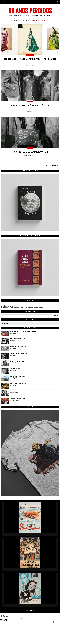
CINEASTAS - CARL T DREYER (16, 369)
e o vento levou (30, 55)
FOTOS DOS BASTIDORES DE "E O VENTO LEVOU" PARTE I (30, 152)
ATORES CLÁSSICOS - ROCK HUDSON (18, 361)
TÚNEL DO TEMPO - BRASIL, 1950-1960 (18, 384)
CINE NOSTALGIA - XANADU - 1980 (17, 399)
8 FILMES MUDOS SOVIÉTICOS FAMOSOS (19, 354)
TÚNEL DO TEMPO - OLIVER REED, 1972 (18, 376)
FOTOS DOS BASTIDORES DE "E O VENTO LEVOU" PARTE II (30, 105)
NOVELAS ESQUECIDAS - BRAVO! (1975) (18, 346)
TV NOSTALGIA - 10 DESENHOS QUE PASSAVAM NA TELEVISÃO (23, 331)
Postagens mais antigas (52, 165)
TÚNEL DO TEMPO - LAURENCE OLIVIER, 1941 (19, 391)
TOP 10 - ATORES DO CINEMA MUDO (18, 339)
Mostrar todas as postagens (41, 21)
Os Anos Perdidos (30, 11)
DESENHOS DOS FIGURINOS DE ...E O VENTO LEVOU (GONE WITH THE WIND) (30, 59)
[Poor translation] (6, 620)
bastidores (30, 101)
